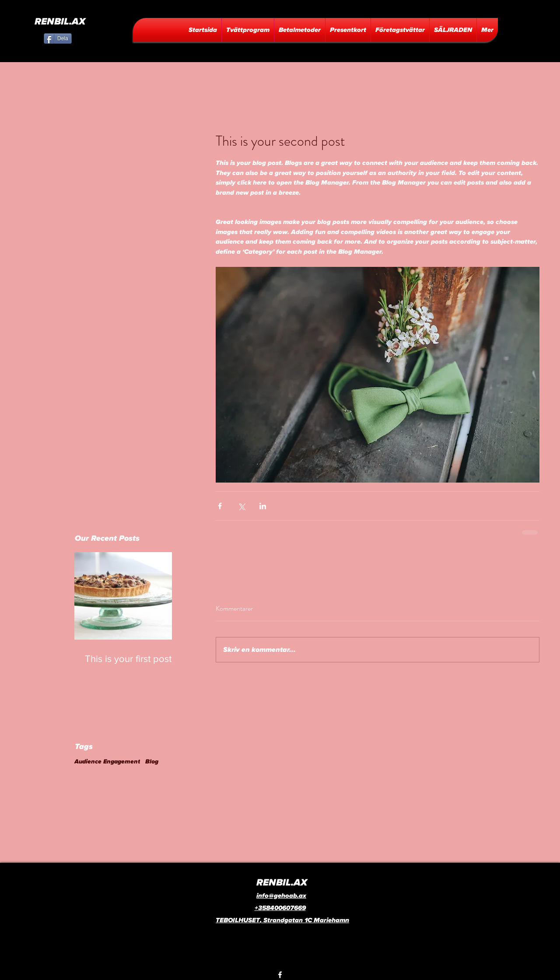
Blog (152, 762)
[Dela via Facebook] (220, 506)
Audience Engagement (107, 762)
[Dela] (58, 38)
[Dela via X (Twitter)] (241, 506)
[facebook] (280, 975)
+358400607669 (280, 908)
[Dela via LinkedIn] (263, 506)
